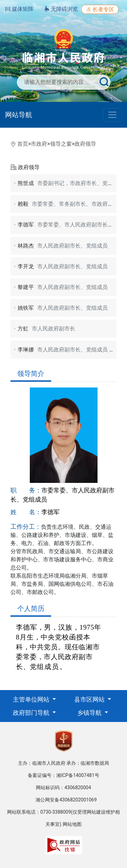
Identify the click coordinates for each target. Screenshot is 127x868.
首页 (23, 144)
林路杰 (63, 246)
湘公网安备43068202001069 (66, 800)
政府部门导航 (32, 713)
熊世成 (71, 183)
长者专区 (100, 9)
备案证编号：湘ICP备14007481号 (63, 775)
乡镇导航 (90, 713)
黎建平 (63, 287)
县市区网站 (90, 699)
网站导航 (19, 115)
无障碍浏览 (61, 9)
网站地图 (72, 824)
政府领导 (85, 144)
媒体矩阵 (19, 9)
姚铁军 (63, 308)
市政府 (39, 144)
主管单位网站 (32, 699)
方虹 (46, 329)
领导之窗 (61, 144)
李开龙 (63, 266)
